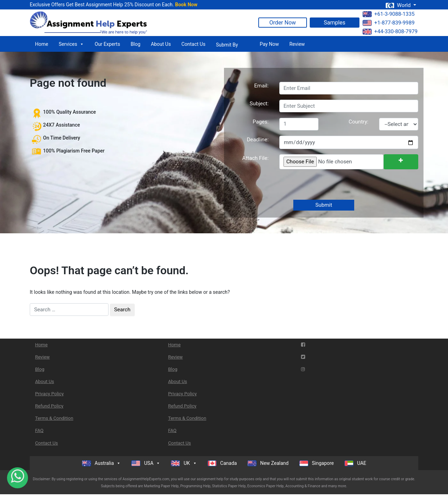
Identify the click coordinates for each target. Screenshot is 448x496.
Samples (335, 23)
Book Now (186, 5)
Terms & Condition (54, 418)
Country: (358, 122)
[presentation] (332, 185)
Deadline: (258, 140)
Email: (261, 86)
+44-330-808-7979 (390, 31)
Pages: (261, 122)
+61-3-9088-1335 (388, 14)
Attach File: (255, 158)
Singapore (317, 463)
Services (72, 44)
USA (146, 463)
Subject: (259, 104)
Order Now (283, 23)
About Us (161, 44)
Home (42, 44)
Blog (135, 44)
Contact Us (193, 44)
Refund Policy (49, 406)
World (399, 5)
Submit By (227, 45)
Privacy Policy (49, 394)
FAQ (39, 430)
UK (184, 463)
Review (297, 44)
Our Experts (107, 44)
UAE (355, 463)
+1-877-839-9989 (388, 23)
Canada (222, 463)
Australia (101, 463)
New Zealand (268, 463)
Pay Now (269, 44)
